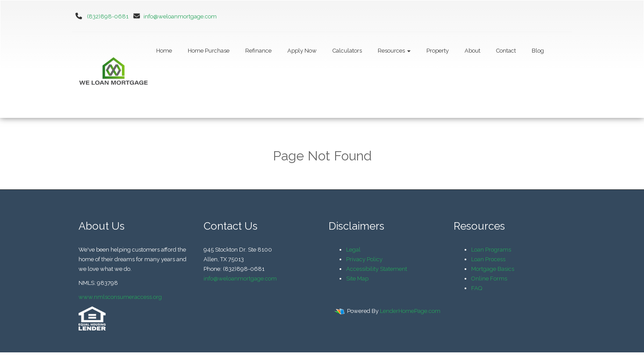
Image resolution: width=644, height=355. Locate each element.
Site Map (357, 279)
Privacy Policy (364, 259)
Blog (538, 51)
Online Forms (489, 279)
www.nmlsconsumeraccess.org (120, 297)
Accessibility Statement (377, 269)
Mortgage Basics (493, 269)
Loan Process (488, 259)
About (472, 51)
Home (164, 51)
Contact (506, 51)
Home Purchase (209, 51)
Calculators (347, 51)
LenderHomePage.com (410, 311)
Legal (353, 250)
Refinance (258, 51)
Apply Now (302, 51)
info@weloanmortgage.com (173, 16)
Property (438, 51)
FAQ (477, 288)
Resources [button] (394, 51)
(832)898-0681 (108, 16)
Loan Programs (491, 250)
